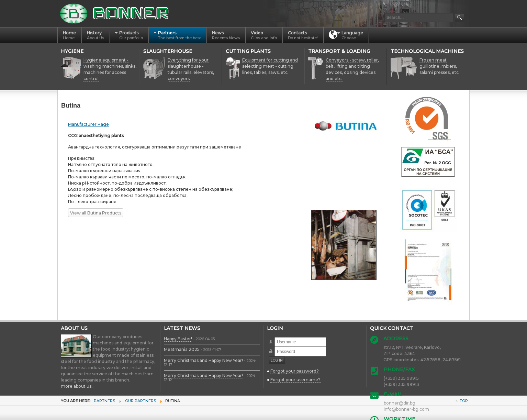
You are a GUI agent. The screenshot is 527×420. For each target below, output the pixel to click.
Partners (104, 401)
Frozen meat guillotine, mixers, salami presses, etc (439, 66)
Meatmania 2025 (182, 349)
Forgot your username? (295, 380)
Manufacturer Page (88, 124)
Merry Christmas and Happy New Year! (203, 360)
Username (275, 337)
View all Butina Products (96, 213)
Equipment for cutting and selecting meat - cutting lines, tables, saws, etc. (270, 66)
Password (275, 347)
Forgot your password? (295, 371)
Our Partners (141, 401)
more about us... (78, 386)
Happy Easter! (178, 339)
